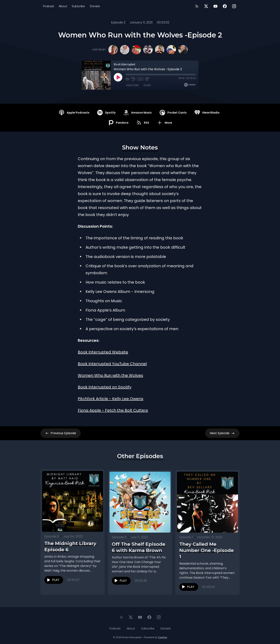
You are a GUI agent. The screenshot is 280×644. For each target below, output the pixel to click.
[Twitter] (206, 6)
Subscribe (78, 6)
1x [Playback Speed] (140, 79)
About (63, 6)
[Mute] (127, 79)
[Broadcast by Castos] (190, 85)
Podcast (48, 6)
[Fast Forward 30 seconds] (147, 79)
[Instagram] (234, 6)
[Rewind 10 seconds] (133, 79)
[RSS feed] (197, 6)
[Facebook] (225, 6)
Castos (162, 636)
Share (147, 85)
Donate (95, 6)
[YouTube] (215, 6)
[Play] (118, 77)
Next (222, 433)
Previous (61, 433)
